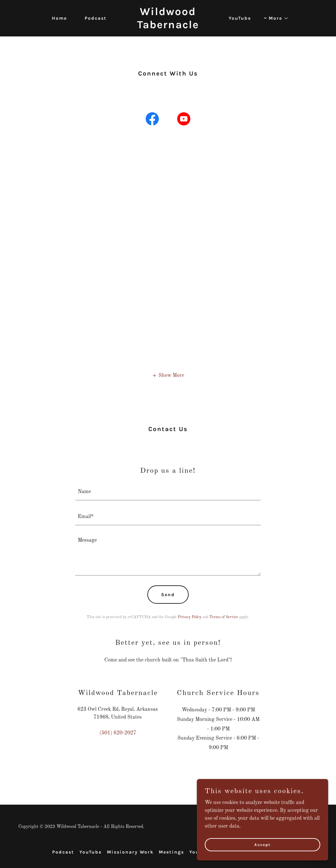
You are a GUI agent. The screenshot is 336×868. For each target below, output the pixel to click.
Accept (262, 844)
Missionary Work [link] (130, 852)
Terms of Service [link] (224, 617)
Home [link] (59, 18)
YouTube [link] (240, 18)
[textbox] (168, 492)
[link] (168, 27)
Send (168, 595)
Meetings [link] (171, 852)
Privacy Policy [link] (190, 617)
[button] (276, 18)
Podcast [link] (96, 18)
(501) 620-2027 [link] (118, 733)
